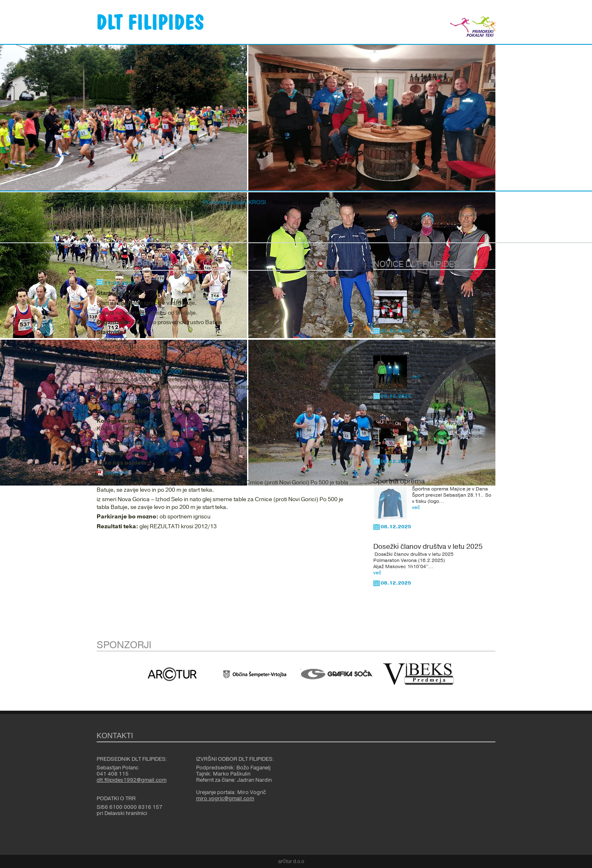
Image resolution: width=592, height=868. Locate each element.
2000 (176, 372)
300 (141, 372)
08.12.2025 (396, 461)
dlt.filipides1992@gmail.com (132, 780)
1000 (155, 372)
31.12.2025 (396, 331)
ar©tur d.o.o (291, 861)
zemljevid (117, 473)
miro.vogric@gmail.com (225, 799)
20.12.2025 (396, 396)
